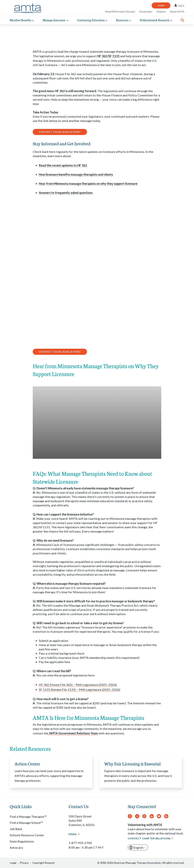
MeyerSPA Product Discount (120, 11)
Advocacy (16, 848)
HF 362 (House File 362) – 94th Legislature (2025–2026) (78, 685)
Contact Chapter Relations (149, 838)
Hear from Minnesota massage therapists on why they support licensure (88, 184)
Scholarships (146, 11)
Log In (181, 5)
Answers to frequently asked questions (66, 193)
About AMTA (177, 11)
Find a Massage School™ (26, 823)
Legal (13, 863)
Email (73, 834)
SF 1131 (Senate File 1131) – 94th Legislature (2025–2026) (79, 689)
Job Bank (16, 829)
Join (161, 5)
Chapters (161, 11)
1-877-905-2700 (80, 843)
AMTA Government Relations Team (73, 733)
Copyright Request (44, 863)
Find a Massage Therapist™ (28, 817)
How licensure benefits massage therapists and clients (76, 174)
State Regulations (22, 841)
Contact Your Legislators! (60, 132)
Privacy (24, 863)
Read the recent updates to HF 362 (63, 165)
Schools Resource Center (27, 835)
